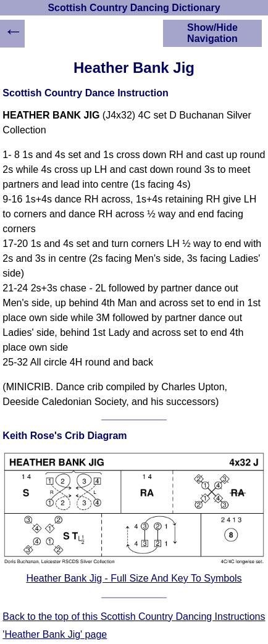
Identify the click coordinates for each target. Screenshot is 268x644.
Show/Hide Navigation (212, 33)
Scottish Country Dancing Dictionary (134, 8)
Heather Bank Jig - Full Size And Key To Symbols (134, 578)
